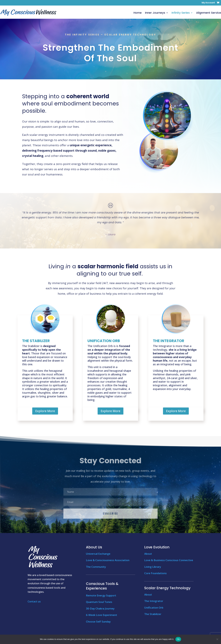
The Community (96, 567)
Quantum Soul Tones (99, 602)
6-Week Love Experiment (102, 615)
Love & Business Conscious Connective (169, 560)
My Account (208, 3)
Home (138, 13)
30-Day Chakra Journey (100, 608)
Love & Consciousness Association (108, 560)
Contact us (34, 601)
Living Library (153, 567)
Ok (178, 639)
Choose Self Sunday (98, 622)
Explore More (45, 411)
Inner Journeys (155, 13)
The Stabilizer (153, 614)
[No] (217, 639)
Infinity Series (181, 13)
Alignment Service (209, 13)
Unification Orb (154, 608)
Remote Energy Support (101, 595)
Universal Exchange (98, 554)
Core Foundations (155, 573)
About (148, 554)
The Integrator (154, 601)
